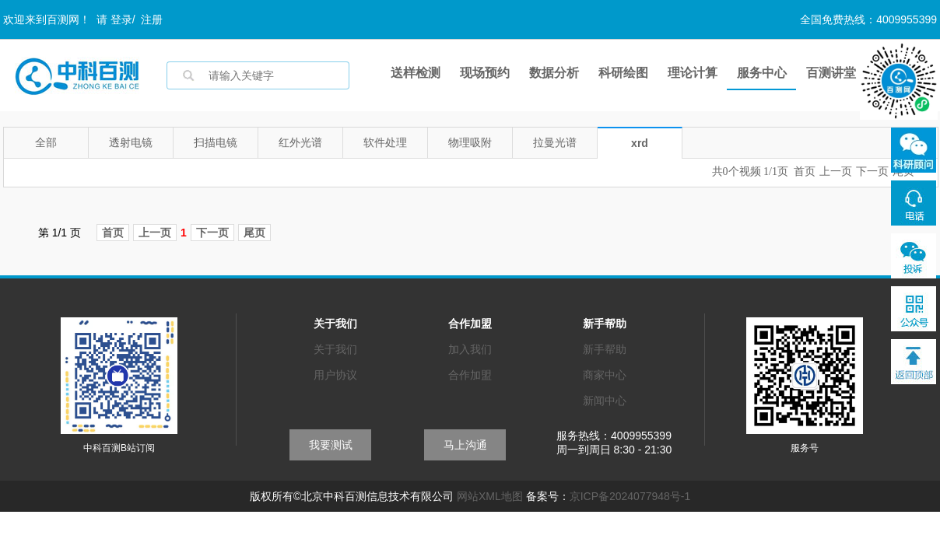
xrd (640, 143)
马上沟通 (465, 445)
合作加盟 (470, 375)
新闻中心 (605, 401)
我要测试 (331, 445)
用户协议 (335, 375)
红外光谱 (300, 142)
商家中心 (605, 375)
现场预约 (485, 73)
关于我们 (335, 349)
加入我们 (470, 349)
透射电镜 (131, 142)
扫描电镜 (216, 142)
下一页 (872, 171)
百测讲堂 (831, 73)
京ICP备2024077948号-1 (630, 496)
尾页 (254, 233)
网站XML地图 (490, 496)
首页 (805, 171)
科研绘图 (623, 73)
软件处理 (385, 142)
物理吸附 (470, 142)
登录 (121, 19)
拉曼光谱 (555, 142)
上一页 (836, 171)
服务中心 (762, 73)
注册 (152, 19)
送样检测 (416, 73)
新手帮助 (605, 349)
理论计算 (693, 73)
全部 (46, 142)
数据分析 (554, 73)
